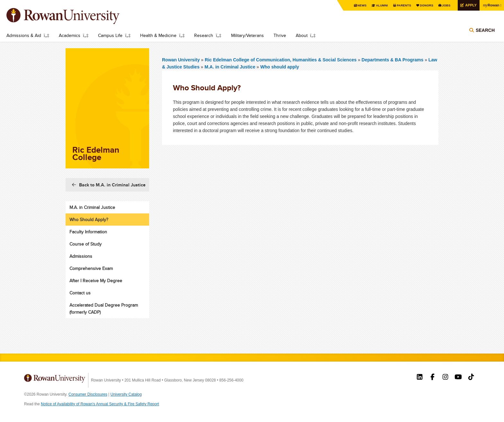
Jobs (443, 6)
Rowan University (72, 16)
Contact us (80, 293)
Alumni (375, 6)
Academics (70, 35)
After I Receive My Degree (96, 281)
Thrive (280, 35)
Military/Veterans (248, 35)
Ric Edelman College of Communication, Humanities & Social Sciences (281, 60)
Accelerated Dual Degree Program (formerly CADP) (104, 309)
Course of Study (85, 244)
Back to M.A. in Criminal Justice (112, 185)
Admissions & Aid (24, 35)
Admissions (81, 256)
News (354, 6)
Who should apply (280, 67)
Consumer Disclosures (88, 394)
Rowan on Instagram (445, 378)
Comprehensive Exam (91, 268)
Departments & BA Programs (392, 60)
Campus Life (110, 35)
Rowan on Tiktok (471, 378)
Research (204, 35)
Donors (422, 6)
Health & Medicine (158, 35)
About (302, 35)
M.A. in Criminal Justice (230, 67)
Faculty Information (88, 232)
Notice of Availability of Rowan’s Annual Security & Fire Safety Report (100, 404)
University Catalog (126, 394)
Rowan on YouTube (458, 378)
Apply (468, 5)
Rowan (490, 5)
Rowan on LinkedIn (420, 378)
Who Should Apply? (89, 220)
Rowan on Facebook (432, 378)
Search (485, 33)
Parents (398, 6)
